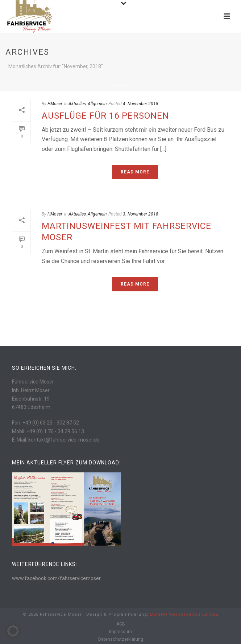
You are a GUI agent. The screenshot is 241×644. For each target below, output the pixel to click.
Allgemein (97, 104)
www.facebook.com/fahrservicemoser (56, 578)
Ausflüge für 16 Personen (105, 116)
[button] (13, 631)
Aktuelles (77, 104)
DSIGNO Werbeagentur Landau (184, 614)
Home (119, 85)
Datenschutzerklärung (121, 639)
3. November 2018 (141, 214)
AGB (121, 624)
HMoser (55, 104)
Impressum (121, 632)
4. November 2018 (141, 104)
